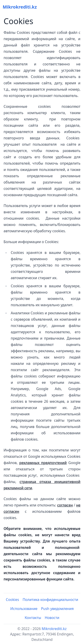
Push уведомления (57, 609)
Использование (24, 609)
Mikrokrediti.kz (54, 629)
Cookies (12, 600)
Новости (52, 618)
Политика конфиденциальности (50, 600)
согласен (65, 505)
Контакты (33, 618)
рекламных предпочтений (43, 463)
